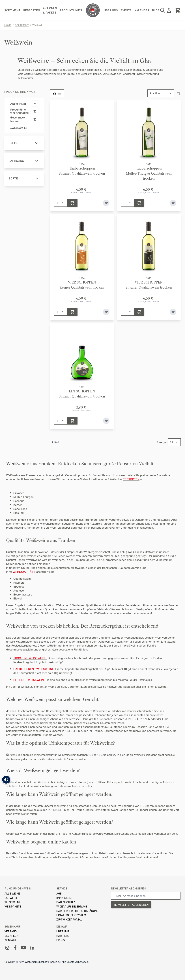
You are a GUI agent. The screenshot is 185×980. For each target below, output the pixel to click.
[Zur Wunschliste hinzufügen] (106, 203)
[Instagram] (7, 947)
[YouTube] (23, 947)
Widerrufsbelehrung (72, 906)
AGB (59, 893)
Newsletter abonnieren (128, 888)
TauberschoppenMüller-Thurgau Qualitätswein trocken (149, 173)
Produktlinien (71, 10)
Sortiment (12, 10)
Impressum (64, 898)
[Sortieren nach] (161, 93)
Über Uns (63, 931)
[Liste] (59, 93)
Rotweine (11, 898)
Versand (11, 931)
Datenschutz (66, 902)
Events (126, 10)
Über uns (111, 10)
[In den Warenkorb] (72, 203)
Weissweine (13, 902)
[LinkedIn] (32, 947)
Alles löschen (19, 128)
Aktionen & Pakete (50, 10)
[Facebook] (15, 947)
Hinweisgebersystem (71, 915)
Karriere (63, 936)
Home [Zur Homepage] (8, 25)
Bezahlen (11, 936)
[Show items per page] (174, 442)
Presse (61, 940)
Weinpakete (13, 906)
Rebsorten (32, 10)
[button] (6, 780)
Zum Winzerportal (69, 919)
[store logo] (93, 10)
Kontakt (10, 940)
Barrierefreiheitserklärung (77, 911)
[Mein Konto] (169, 10)
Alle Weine (12, 893)
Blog (156, 10)
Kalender (142, 10)
